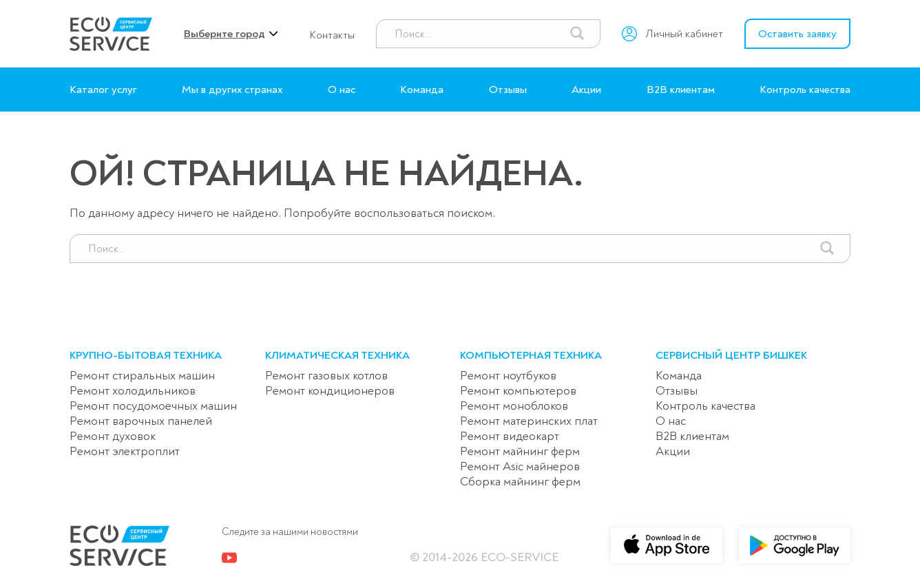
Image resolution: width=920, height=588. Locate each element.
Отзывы (508, 90)
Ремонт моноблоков (514, 406)
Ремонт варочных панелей (141, 421)
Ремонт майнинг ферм (520, 451)
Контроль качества (805, 90)
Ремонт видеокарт (510, 436)
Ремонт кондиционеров (330, 391)
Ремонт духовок (113, 436)
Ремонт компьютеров (518, 391)
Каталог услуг (103, 90)
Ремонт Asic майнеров (520, 466)
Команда (422, 90)
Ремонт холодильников (133, 391)
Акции (586, 90)
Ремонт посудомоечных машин (153, 406)
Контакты (332, 35)
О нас (342, 90)
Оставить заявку (797, 34)
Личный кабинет (684, 34)
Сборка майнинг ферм (520, 482)
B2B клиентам (681, 90)
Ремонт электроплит (125, 451)
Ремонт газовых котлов (326, 376)
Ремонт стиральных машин (142, 376)
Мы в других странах (232, 90)
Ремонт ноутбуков (508, 376)
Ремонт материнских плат (529, 421)
